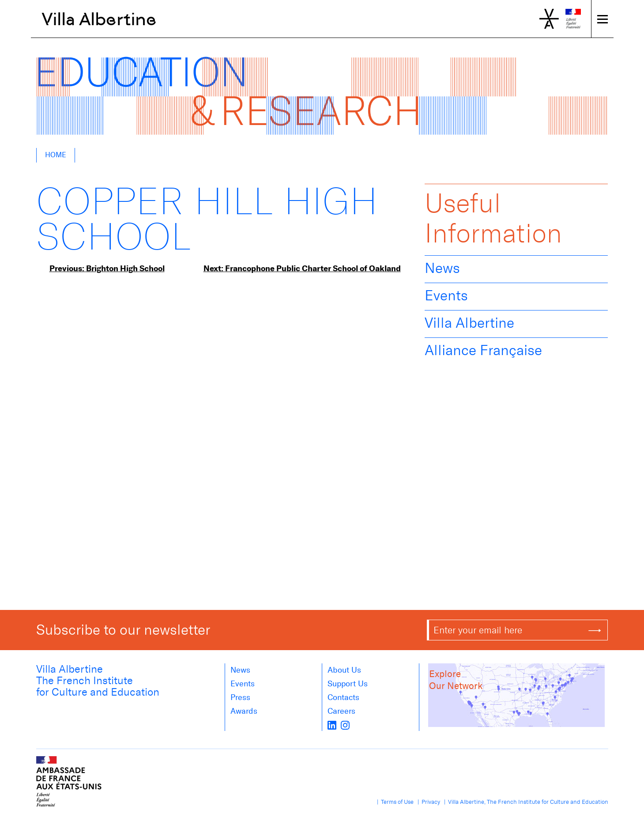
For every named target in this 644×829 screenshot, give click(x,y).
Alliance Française (483, 350)
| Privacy (427, 802)
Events (446, 295)
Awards (244, 711)
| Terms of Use (394, 802)
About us (344, 670)
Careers (341, 711)
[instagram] (345, 725)
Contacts (343, 697)
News (442, 268)
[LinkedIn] (332, 725)
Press (240, 697)
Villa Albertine (99, 19)
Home (56, 155)
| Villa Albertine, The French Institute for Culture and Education (525, 802)
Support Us (348, 684)
